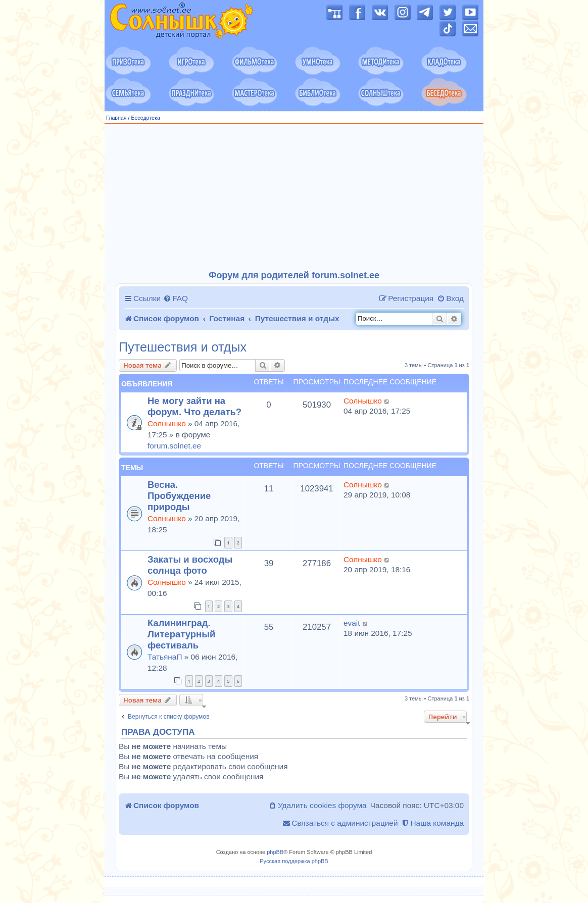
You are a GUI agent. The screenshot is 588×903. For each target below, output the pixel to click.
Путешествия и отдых (183, 347)
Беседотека (145, 118)
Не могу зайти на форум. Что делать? (194, 406)
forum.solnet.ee (174, 446)
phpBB (275, 852)
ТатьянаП (165, 657)
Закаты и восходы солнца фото (190, 565)
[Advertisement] (294, 197)
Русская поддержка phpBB (294, 861)
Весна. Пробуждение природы (179, 496)
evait (352, 623)
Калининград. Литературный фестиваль (181, 634)
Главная (116, 118)
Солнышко (167, 423)
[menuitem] (176, 298)
